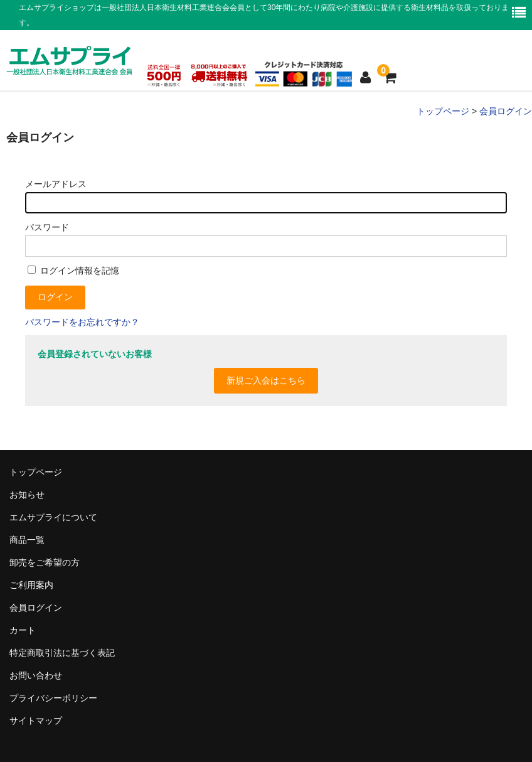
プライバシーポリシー (53, 698)
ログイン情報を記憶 (73, 271)
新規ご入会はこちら (266, 380)
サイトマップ (36, 721)
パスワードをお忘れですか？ (82, 322)
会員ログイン (36, 608)
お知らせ (27, 495)
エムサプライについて (53, 517)
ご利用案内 (31, 585)
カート (23, 630)
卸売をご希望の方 (45, 562)
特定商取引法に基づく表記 (62, 653)
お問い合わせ (36, 675)
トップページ (36, 472)
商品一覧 (27, 540)
